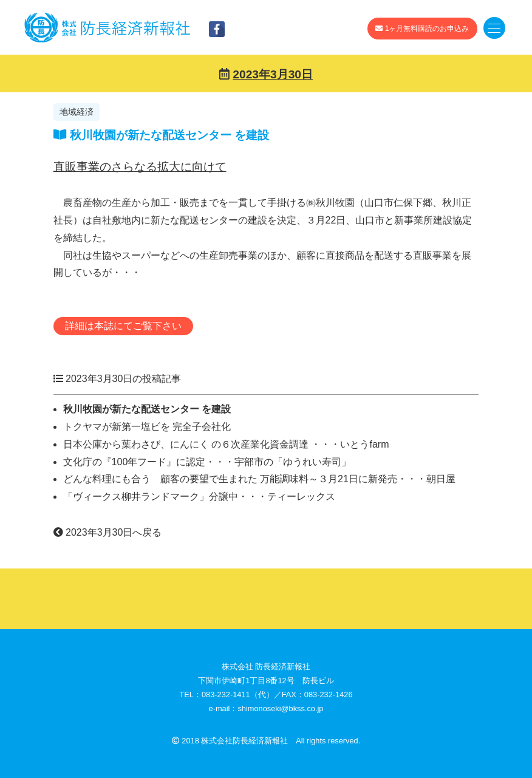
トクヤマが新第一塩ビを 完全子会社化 (147, 427)
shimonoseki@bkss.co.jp (280, 708)
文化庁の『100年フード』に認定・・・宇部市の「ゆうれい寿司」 (207, 462)
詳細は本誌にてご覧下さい (123, 326)
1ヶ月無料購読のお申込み (422, 29)
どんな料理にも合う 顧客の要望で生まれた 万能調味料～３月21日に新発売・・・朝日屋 (259, 479)
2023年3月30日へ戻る (108, 532)
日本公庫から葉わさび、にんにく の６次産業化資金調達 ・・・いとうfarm (226, 444)
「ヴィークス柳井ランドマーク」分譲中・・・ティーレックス (199, 496)
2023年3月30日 (273, 74)
